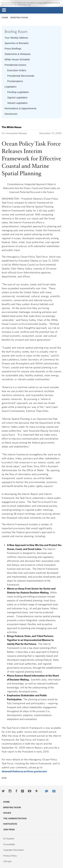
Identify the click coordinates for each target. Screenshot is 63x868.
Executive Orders (17, 70)
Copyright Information (13, 850)
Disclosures (11, 114)
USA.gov (7, 861)
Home (5, 18)
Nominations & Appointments (21, 108)
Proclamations (15, 81)
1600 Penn (9, 830)
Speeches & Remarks (17, 43)
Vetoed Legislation (17, 103)
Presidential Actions (16, 65)
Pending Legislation (18, 92)
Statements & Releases (18, 54)
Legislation (11, 87)
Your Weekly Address (16, 38)
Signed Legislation (17, 97)
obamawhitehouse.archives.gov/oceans (24, 771)
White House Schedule (17, 59)
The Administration (15, 818)
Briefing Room (19, 18)
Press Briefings (13, 49)
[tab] (4, 10)
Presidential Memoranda (21, 76)
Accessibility (9, 844)
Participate (10, 824)
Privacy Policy (10, 856)
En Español (9, 839)
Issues (7, 813)
